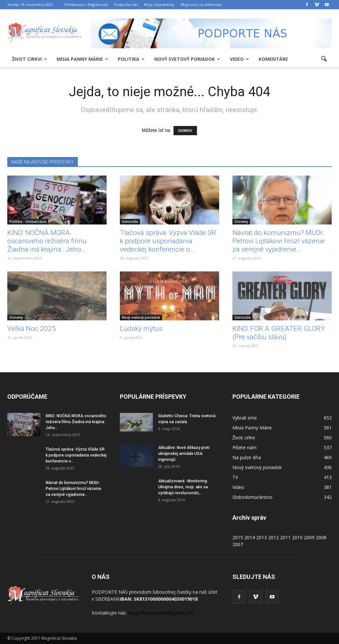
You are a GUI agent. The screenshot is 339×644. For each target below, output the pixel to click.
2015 (238, 537)
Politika (131, 59)
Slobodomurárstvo (252, 497)
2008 (321, 537)
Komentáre (273, 59)
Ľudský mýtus (141, 329)
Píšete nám (244, 447)
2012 (273, 537)
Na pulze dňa (247, 457)
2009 (309, 537)
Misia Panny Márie (82, 59)
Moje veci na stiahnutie (201, 4)
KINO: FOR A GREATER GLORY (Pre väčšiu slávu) (279, 333)
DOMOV (185, 131)
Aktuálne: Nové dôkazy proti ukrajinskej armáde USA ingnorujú (184, 454)
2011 (285, 537)
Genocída (130, 221)
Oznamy (241, 221)
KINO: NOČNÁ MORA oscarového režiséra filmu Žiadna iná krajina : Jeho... (47, 241)
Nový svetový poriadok (187, 59)
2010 (297, 537)
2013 (262, 537)
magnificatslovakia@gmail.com (161, 613)
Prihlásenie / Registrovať (86, 4)
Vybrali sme (245, 418)
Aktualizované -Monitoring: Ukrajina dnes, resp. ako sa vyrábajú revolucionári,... (183, 487)
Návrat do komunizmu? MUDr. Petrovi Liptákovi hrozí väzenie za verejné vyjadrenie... (279, 241)
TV (235, 477)
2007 (238, 544)
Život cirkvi (29, 59)
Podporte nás (126, 4)
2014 (250, 537)
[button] (324, 59)
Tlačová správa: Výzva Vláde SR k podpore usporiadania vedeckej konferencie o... (168, 241)
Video (239, 59)
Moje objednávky (159, 4)
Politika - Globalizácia (28, 221)
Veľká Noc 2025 (32, 329)
